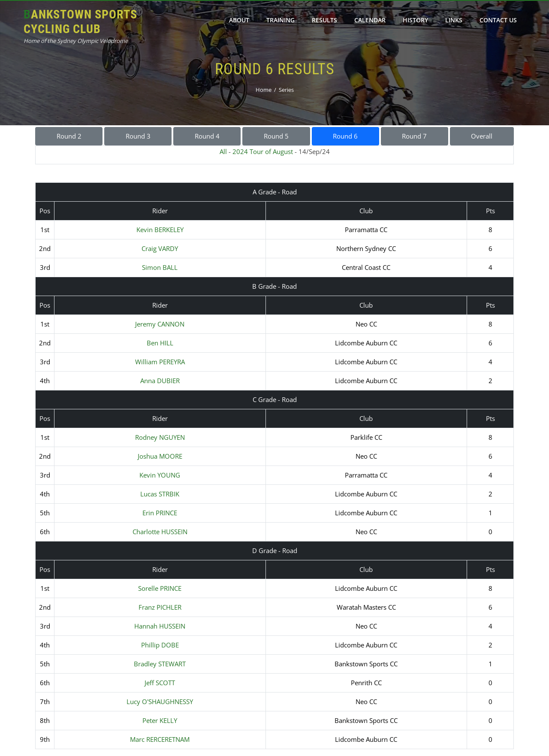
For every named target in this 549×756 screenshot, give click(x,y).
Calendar (370, 20)
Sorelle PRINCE (160, 588)
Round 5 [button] (276, 136)
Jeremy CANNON (160, 324)
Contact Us (498, 20)
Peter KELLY (160, 720)
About (239, 20)
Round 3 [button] (138, 136)
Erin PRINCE (160, 513)
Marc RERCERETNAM (160, 739)
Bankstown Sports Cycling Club (80, 22)
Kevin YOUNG (160, 475)
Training (281, 20)
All (223, 151)
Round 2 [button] (69, 136)
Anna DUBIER (160, 381)
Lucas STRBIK (160, 494)
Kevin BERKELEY (160, 230)
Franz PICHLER (160, 607)
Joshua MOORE (160, 456)
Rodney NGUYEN (160, 437)
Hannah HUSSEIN (160, 626)
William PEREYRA (160, 362)
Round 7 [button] (414, 136)
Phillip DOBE (160, 645)
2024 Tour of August (263, 151)
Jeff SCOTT (160, 683)
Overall (482, 136)
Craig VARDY (160, 248)
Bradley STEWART (160, 664)
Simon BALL (160, 267)
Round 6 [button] (345, 136)
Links (454, 20)
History (415, 20)
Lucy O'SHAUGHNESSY (160, 702)
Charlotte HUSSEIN (160, 532)
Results (324, 20)
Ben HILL (160, 343)
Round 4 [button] (207, 136)
